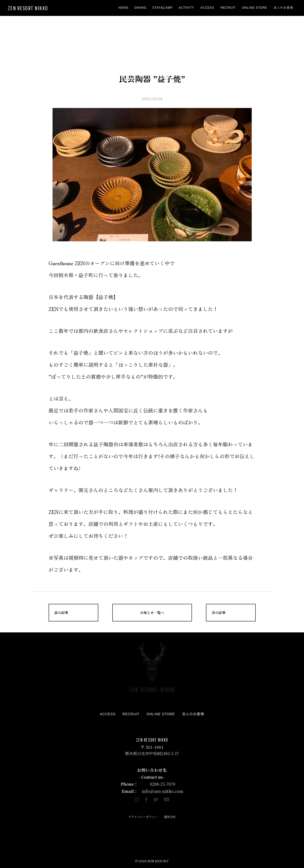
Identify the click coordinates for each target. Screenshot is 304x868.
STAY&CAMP (162, 8)
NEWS (123, 8)
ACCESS (207, 8)
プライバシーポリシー (143, 817)
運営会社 (170, 817)
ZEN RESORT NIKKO (28, 8)
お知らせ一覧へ (152, 613)
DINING (140, 8)
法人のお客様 (283, 8)
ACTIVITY (186, 8)
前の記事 (61, 613)
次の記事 (219, 613)
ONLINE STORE (255, 8)
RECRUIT (228, 8)
